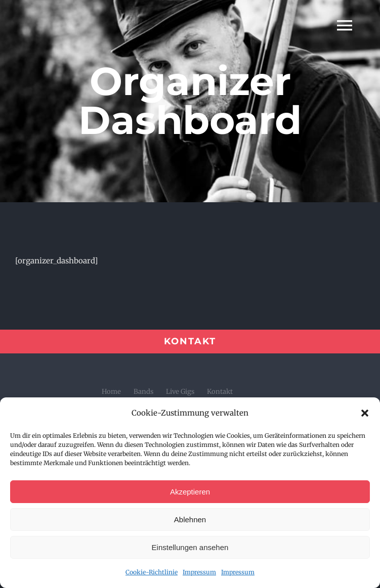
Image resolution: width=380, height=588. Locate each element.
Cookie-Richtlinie (152, 572)
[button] (365, 413)
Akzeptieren (190, 492)
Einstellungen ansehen (190, 547)
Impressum (199, 572)
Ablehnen (190, 519)
